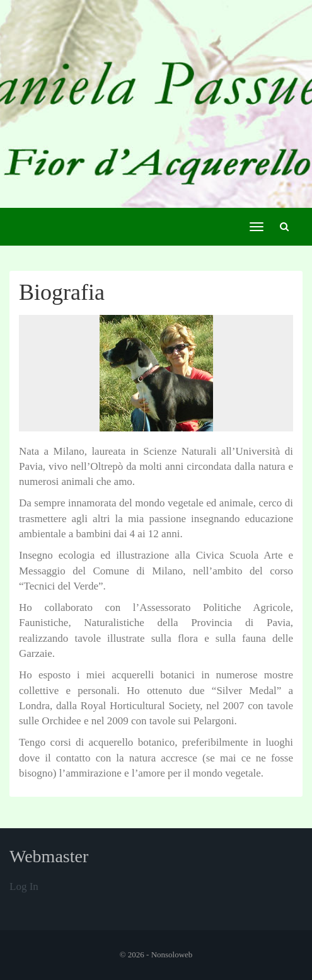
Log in (24, 886)
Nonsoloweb (172, 954)
